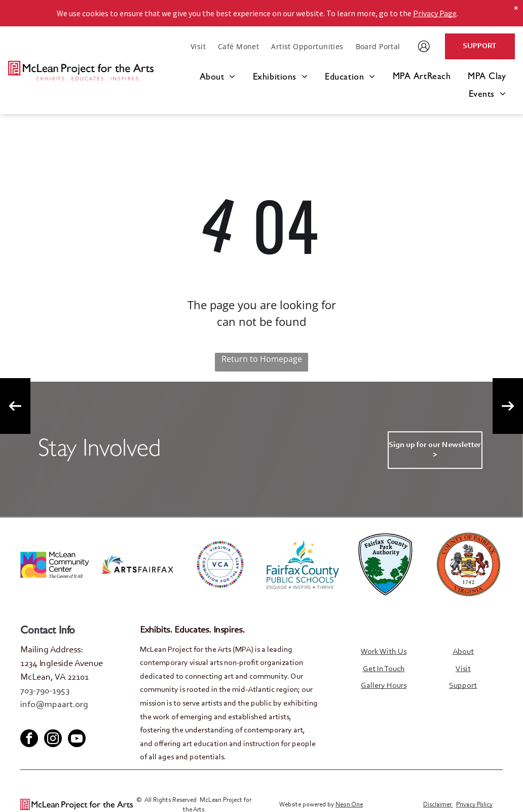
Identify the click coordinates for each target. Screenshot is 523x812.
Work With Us (384, 652)
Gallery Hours (384, 686)
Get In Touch (384, 669)
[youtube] (61, 721)
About (463, 652)
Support (463, 686)
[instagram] (53, 739)
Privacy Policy (474, 805)
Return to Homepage (262, 359)
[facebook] (27, 721)
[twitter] (44, 721)
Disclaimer (437, 805)
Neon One (349, 805)
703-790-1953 (45, 691)
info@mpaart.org (54, 705)
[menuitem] (198, 46)
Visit (463, 669)
